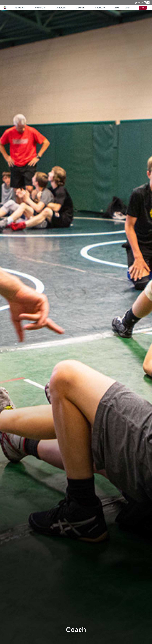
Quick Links (139, 3)
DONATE (143, 8)
